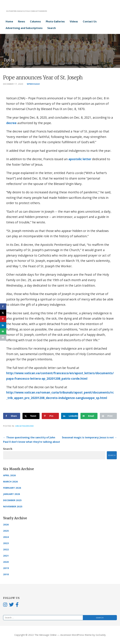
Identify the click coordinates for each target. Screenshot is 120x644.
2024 (6, 537)
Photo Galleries (55, 21)
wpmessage (33, 84)
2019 (6, 568)
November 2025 (13, 506)
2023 (6, 543)
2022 (6, 549)
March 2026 (10, 481)
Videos (74, 21)
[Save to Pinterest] (50, 416)
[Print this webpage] (108, 416)
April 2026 (9, 475)
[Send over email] (89, 416)
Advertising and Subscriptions (24, 28)
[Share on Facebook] (12, 416)
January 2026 (12, 494)
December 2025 (12, 500)
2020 (6, 562)
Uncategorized (25, 426)
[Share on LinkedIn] (70, 416)
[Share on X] (31, 416)
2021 (6, 556)
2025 (6, 531)
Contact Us (90, 21)
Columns (35, 21)
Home (9, 21)
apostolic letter (80, 159)
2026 (6, 524)
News (21, 21)
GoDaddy (101, 635)
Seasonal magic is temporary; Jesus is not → (89, 437)
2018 (6, 574)
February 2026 (12, 488)
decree (11, 123)
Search (51, 28)
